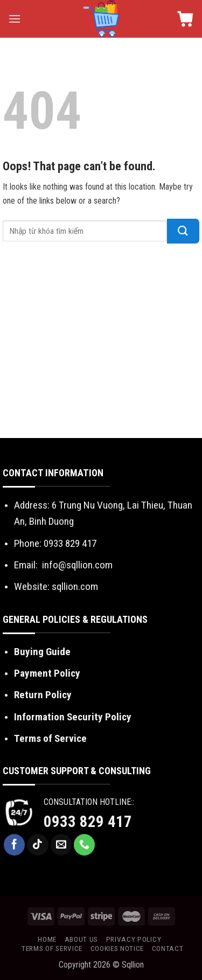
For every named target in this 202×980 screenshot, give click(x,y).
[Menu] (15, 19)
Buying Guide (42, 652)
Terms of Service (50, 738)
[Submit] (183, 231)
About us (81, 939)
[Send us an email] (61, 845)
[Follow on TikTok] (38, 845)
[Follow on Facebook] (15, 845)
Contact (168, 948)
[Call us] (85, 845)
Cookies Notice (117, 948)
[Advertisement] (101, 343)
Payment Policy (47, 673)
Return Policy (43, 695)
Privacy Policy (134, 939)
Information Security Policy (73, 717)
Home (47, 939)
